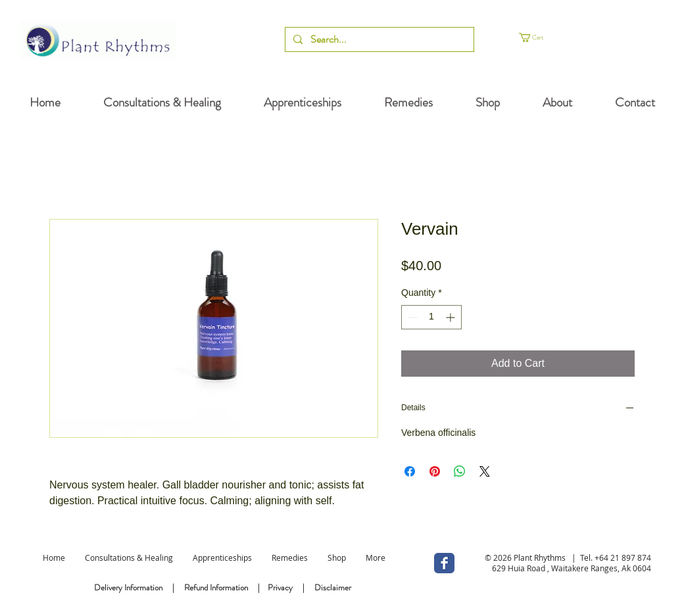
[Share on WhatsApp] (460, 471)
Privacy (280, 587)
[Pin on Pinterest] (435, 471)
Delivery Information (128, 587)
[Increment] (452, 317)
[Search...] (378, 39)
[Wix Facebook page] (444, 563)
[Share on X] (485, 471)
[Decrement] (411, 317)
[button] (549, 37)
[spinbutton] (431, 317)
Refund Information (216, 587)
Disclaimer (333, 587)
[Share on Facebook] (410, 471)
